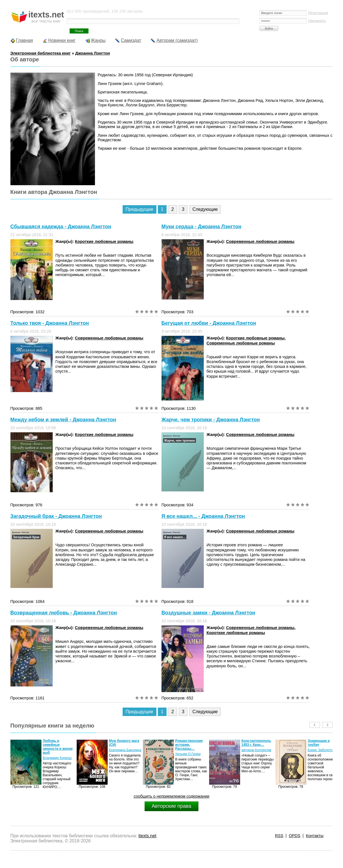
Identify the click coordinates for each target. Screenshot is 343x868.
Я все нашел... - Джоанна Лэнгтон (203, 516)
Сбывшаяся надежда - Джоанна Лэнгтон (61, 227)
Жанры (98, 40)
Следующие (205, 209)
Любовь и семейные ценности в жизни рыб (58, 747)
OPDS (295, 836)
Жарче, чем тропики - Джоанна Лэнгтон (211, 420)
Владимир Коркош (57, 758)
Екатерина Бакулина (125, 750)
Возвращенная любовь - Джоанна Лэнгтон (64, 613)
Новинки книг (62, 40)
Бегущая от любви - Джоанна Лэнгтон (209, 323)
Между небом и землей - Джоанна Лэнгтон (63, 420)
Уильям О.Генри (188, 754)
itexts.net (147, 836)
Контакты (315, 836)
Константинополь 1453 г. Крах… (256, 743)
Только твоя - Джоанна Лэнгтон (50, 323)
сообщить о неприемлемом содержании (171, 796)
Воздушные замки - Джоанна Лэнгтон (208, 613)
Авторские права (171, 806)
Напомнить (317, 21)
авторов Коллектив (256, 750)
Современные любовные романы (260, 241)
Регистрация (318, 13)
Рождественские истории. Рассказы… (189, 745)
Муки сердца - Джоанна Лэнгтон (202, 227)
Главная (25, 40)
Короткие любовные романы (104, 241)
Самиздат (131, 40)
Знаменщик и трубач (319, 743)
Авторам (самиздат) (177, 40)
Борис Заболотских (323, 750)
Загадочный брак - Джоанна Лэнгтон (56, 516)
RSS (279, 836)
